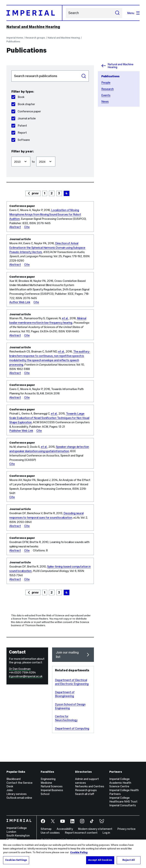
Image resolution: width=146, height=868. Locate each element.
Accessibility (65, 829)
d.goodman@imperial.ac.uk (26, 676)
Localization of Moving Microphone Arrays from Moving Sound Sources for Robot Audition (45, 214)
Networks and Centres (90, 786)
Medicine (46, 783)
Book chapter (23, 104)
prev (35, 193)
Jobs (10, 790)
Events (106, 95)
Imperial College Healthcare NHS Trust (123, 800)
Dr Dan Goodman (20, 669)
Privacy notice (126, 829)
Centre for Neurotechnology (66, 718)
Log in (106, 833)
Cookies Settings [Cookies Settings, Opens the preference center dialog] (16, 860)
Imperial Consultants (123, 805)
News (105, 101)
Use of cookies (50, 833)
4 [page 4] (66, 193)
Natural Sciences (52, 786)
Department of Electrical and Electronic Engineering (72, 682)
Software (21, 140)
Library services (17, 794)
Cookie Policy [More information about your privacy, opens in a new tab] (79, 852)
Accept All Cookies (100, 860)
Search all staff (85, 794)
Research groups (35, 38)
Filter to (36, 155)
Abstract (15, 227)
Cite (27, 227)
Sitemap (46, 829)
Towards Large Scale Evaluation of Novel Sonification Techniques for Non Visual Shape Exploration (49, 418)
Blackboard (13, 779)
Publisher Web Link (21, 431)
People (106, 82)
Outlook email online (19, 798)
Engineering (48, 779)
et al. (65, 318)
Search (66, 13)
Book (18, 97)
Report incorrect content (81, 833)
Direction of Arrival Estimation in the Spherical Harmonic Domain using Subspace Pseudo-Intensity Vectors (47, 248)
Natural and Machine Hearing (33, 27)
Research (108, 89)
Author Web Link (20, 302)
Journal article (24, 118)
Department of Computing (72, 728)
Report (19, 133)
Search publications (11, 70)
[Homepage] (34, 13)
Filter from (11, 155)
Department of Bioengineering (65, 694)
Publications (13, 41)
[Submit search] (117, 13)
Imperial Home (15, 38)
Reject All (129, 860)
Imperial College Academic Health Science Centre (120, 783)
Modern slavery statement (95, 829)
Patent (19, 126)
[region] (73, 854)
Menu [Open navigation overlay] (133, 13)
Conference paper (26, 111)
